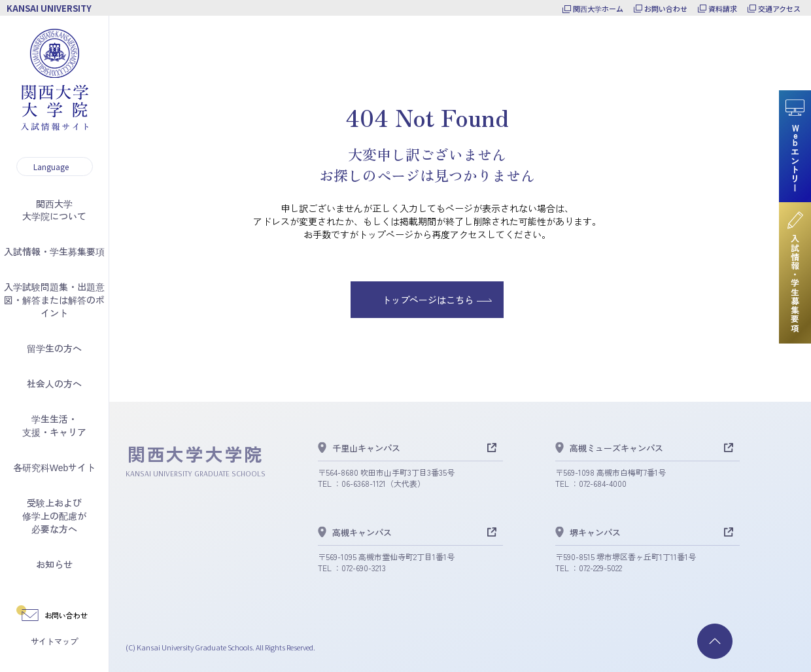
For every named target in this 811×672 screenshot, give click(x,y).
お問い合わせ (666, 9)
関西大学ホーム (598, 9)
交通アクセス (779, 9)
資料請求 (723, 9)
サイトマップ (54, 641)
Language (51, 167)
